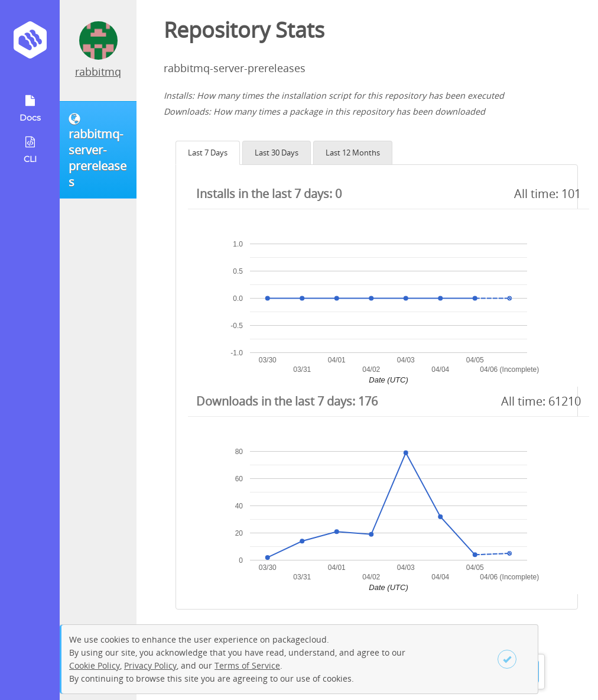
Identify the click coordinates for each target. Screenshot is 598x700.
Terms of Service (247, 665)
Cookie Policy (95, 665)
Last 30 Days (277, 153)
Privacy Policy (150, 665)
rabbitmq (98, 72)
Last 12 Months (353, 153)
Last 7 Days (208, 153)
